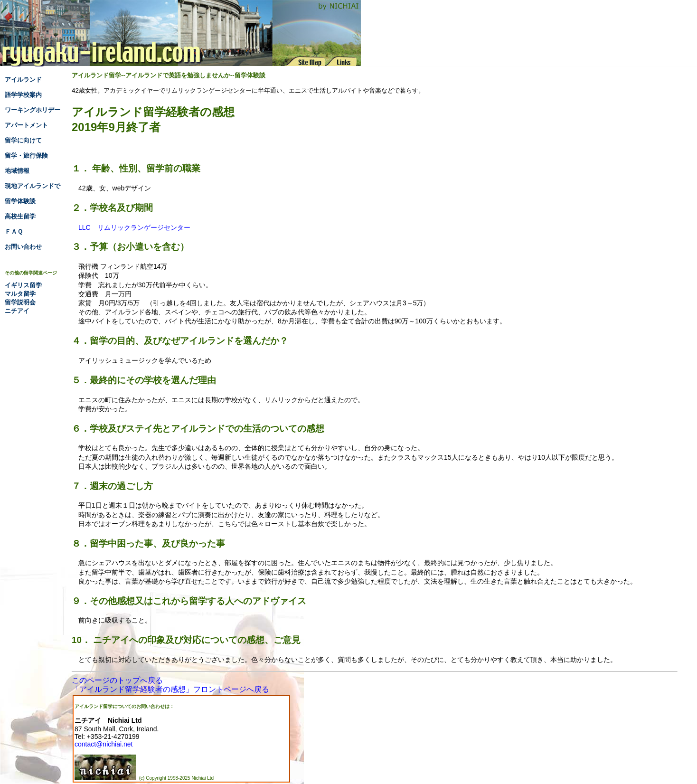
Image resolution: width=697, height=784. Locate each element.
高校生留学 (20, 216)
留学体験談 (20, 201)
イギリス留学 (23, 285)
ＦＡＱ (14, 231)
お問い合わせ (23, 247)
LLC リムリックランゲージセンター (134, 227)
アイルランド (23, 80)
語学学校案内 (23, 95)
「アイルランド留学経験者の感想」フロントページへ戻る (170, 689)
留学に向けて (23, 140)
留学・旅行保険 (26, 156)
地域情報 (17, 171)
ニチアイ (17, 311)
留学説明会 (20, 302)
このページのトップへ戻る (117, 680)
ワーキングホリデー (33, 110)
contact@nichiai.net (104, 744)
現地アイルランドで (33, 186)
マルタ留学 (20, 294)
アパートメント (26, 125)
